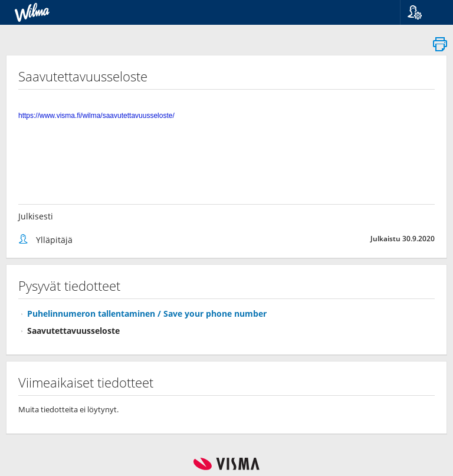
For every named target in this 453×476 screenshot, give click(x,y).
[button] (422, 12)
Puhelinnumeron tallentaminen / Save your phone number (147, 313)
